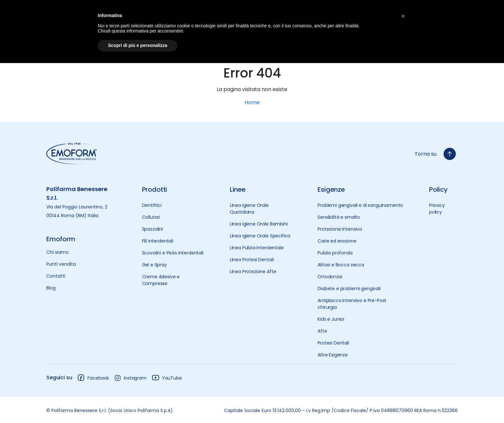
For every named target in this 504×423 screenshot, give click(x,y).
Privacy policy (437, 209)
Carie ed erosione (337, 241)
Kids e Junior (331, 319)
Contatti (56, 276)
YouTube (167, 377)
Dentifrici (152, 205)
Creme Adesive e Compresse (161, 280)
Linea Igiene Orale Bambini (259, 224)
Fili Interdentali (158, 241)
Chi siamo (58, 252)
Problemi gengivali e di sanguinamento (360, 205)
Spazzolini (153, 229)
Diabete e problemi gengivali (349, 289)
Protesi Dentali (333, 343)
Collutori (151, 217)
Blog (51, 288)
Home (252, 102)
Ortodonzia (330, 277)
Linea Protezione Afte (253, 271)
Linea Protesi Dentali (252, 260)
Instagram (130, 378)
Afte (322, 331)
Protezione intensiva (340, 229)
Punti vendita (61, 264)
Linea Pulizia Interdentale (257, 248)
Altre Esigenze (333, 355)
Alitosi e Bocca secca (341, 265)
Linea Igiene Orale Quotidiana (249, 209)
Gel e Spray (154, 265)
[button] (403, 15)
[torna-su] (450, 154)
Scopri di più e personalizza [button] (138, 45)
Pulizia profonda (335, 253)
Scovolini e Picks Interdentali (173, 253)
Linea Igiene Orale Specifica (260, 236)
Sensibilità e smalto (339, 217)
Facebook (93, 377)
